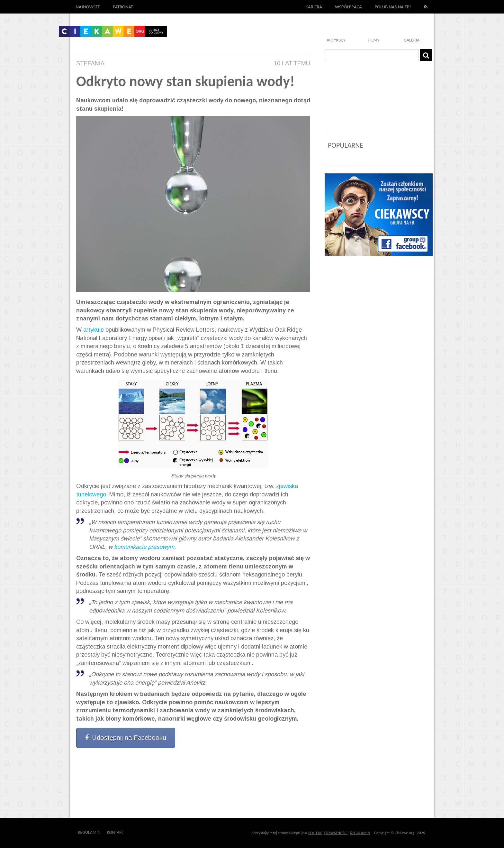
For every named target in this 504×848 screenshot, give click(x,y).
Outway (138, 832)
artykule (94, 330)
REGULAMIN (360, 833)
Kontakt (116, 832)
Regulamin (89, 832)
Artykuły (336, 40)
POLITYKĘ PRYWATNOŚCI (328, 833)
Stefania (90, 63)
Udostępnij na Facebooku (126, 738)
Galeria (412, 40)
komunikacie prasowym (144, 547)
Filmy (374, 40)
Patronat (123, 7)
